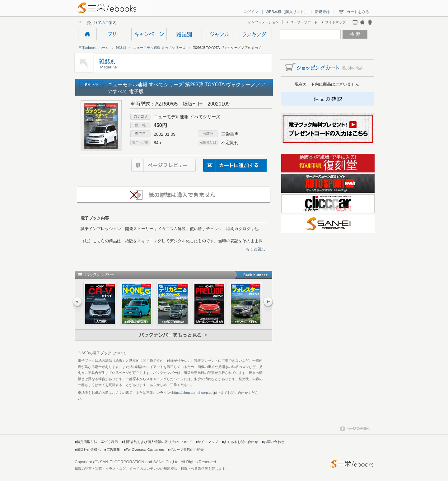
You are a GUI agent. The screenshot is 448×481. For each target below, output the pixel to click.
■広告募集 (112, 450)
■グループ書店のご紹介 (186, 450)
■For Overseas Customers (144, 450)
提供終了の (96, 23)
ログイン (251, 12)
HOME (87, 34)
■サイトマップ (207, 442)
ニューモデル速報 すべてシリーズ (159, 48)
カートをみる (358, 12)
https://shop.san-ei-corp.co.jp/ (194, 393)
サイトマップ (335, 22)
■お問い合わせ (273, 442)
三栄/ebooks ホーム (93, 48)
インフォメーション (263, 22)
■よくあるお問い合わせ (240, 442)
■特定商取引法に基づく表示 (96, 442)
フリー (114, 34)
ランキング (254, 34)
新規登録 (322, 12)
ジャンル (219, 34)
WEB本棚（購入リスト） (286, 12)
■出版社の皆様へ (88, 450)
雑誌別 (184, 34)
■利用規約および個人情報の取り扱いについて (157, 442)
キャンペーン (149, 34)
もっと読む (256, 249)
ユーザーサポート (304, 22)
